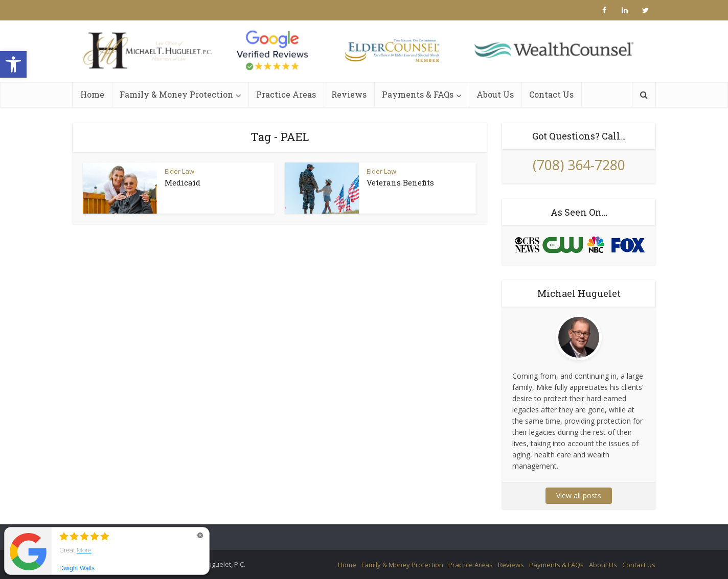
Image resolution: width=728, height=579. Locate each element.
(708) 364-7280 (579, 165)
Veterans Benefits (400, 182)
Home (92, 94)
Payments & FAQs (418, 94)
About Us (495, 94)
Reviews (349, 94)
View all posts (579, 495)
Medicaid (183, 182)
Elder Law (179, 171)
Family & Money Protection (176, 94)
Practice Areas (286, 94)
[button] (13, 64)
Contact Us (551, 94)
